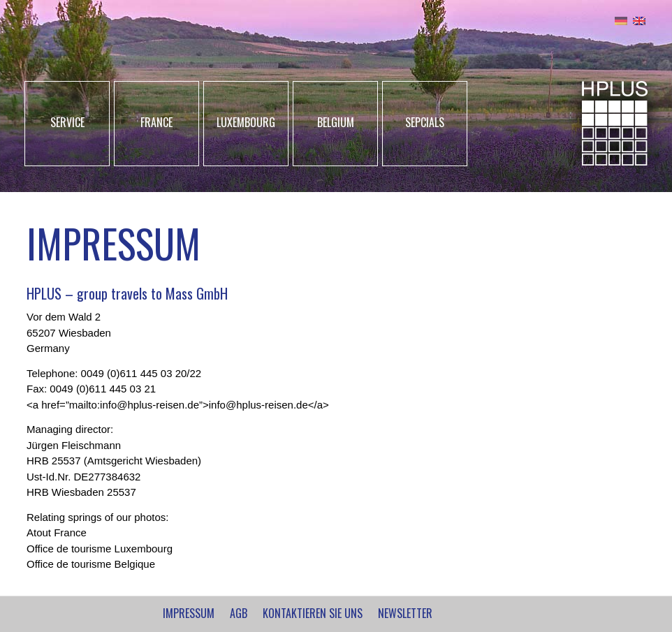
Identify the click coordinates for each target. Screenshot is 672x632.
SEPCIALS (425, 122)
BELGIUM (336, 122)
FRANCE (156, 122)
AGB (239, 613)
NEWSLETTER (405, 613)
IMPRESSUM (189, 613)
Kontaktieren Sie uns (313, 613)
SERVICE (67, 122)
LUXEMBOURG (246, 122)
